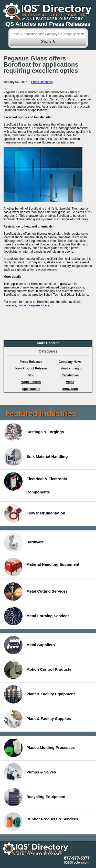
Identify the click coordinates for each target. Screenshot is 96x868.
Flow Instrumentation (35, 513)
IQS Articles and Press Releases (47, 24)
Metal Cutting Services (36, 592)
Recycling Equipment (35, 797)
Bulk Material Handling (36, 457)
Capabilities (70, 375)
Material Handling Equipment (42, 567)
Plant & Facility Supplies (38, 719)
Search (48, 42)
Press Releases (42, 82)
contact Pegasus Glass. (34, 305)
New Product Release (31, 368)
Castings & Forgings (34, 432)
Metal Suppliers (29, 645)
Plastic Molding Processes (39, 748)
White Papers (31, 382)
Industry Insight (70, 368)
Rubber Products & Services (41, 822)
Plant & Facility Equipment (39, 694)
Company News (70, 362)
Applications (31, 389)
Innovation (70, 389)
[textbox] (48, 34)
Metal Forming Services (37, 616)
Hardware (24, 542)
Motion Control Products (38, 670)
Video (70, 382)
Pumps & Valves (30, 772)
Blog (31, 375)
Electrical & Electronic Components (35, 483)
